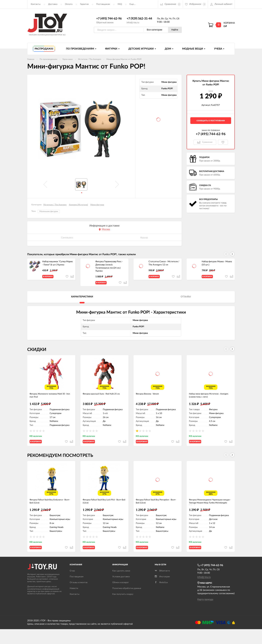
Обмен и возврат (121, 597)
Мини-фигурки (97, 205)
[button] (232, 254)
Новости (74, 603)
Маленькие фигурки (49, 211)
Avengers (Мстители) (78, 205)
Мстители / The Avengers (55, 205)
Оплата (69, 4)
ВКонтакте (162, 586)
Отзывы (186, 300)
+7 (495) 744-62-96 (109, 19)
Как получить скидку (123, 609)
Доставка (53, 4)
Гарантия (84, 4)
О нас (72, 586)
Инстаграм (162, 591)
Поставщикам (103, 4)
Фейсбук (161, 597)
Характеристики (82, 300)
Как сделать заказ (121, 586)
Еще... (132, 4)
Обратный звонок (105, 23)
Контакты (36, 4)
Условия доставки (121, 591)
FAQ (120, 4)
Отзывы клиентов (79, 597)
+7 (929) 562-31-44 (139, 19)
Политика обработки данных (127, 603)
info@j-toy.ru (133, 23)
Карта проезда (205, 614)
